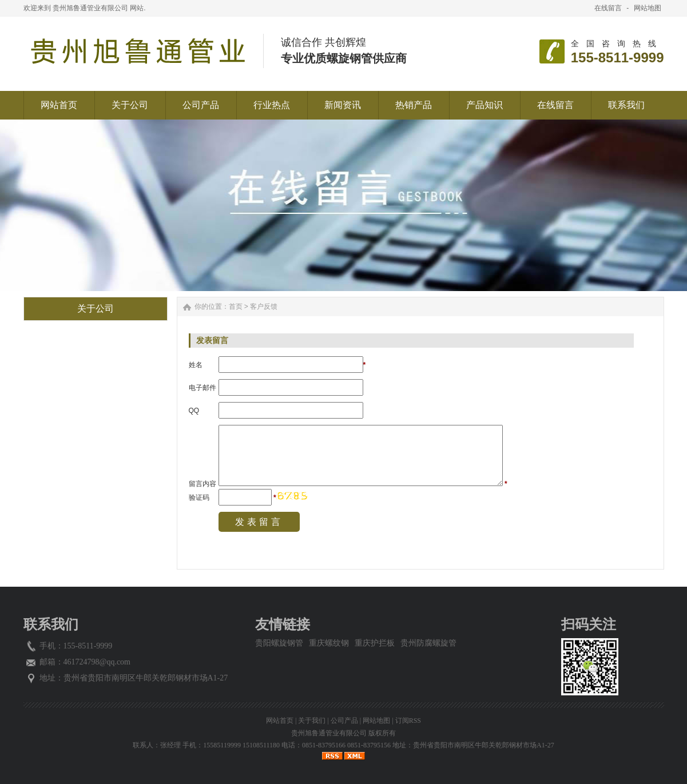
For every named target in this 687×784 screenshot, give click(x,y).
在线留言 (608, 8)
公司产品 (344, 721)
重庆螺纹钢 (329, 643)
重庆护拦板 (375, 643)
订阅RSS (408, 721)
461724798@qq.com (97, 662)
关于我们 (312, 721)
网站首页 (280, 721)
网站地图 (648, 8)
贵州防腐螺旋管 (428, 643)
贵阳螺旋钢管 (279, 643)
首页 (236, 307)
